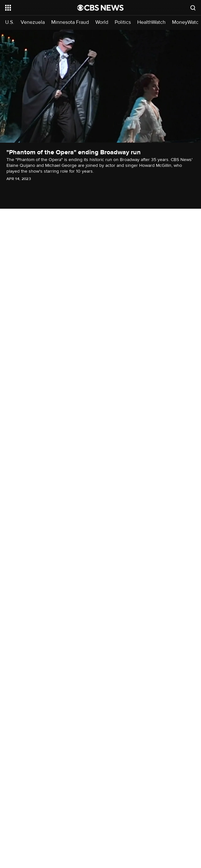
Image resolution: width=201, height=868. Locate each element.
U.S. (10, 22)
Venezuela (33, 22)
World (102, 22)
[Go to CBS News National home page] (100, 8)
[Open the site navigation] (37, 8)
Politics (123, 22)
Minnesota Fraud (70, 22)
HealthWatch (151, 22)
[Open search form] (193, 8)
